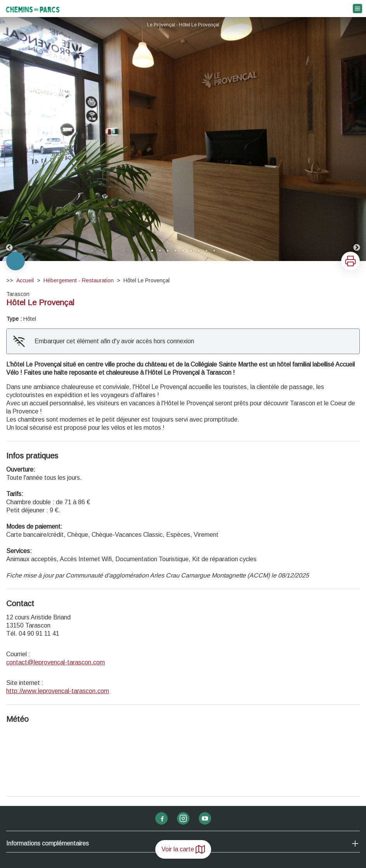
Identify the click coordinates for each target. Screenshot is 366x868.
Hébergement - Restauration (79, 280)
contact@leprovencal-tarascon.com (56, 662)
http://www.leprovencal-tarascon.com (58, 691)
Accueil (25, 280)
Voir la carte (183, 849)
